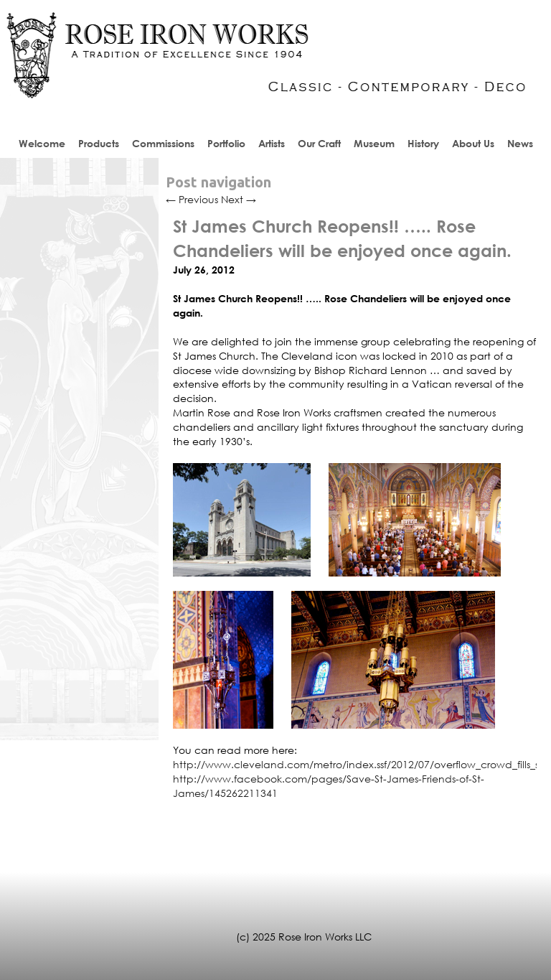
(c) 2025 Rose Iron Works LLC (304, 937)
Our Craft (319, 143)
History (423, 143)
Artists (272, 143)
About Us (473, 143)
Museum (374, 143)
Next (239, 199)
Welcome (42, 143)
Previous (192, 199)
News (520, 143)
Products (99, 143)
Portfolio (226, 143)
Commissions (163, 143)
